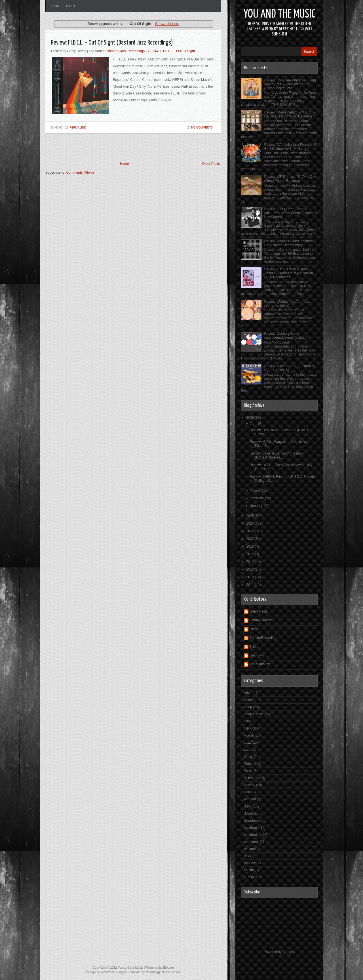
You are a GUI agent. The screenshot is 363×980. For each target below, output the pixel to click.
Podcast (250, 764)
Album (249, 693)
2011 (251, 585)
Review (249, 785)
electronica (252, 835)
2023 (251, 531)
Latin (248, 750)
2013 (251, 569)
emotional (251, 842)
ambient (250, 799)
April (254, 424)
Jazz (247, 743)
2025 (251, 516)
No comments (202, 128)
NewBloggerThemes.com (163, 972)
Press (248, 771)
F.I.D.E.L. (167, 51)
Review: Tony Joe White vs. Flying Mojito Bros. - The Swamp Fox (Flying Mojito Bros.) (290, 84)
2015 (251, 554)
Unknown (257, 655)
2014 (251, 562)
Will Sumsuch (260, 664)
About (70, 6)
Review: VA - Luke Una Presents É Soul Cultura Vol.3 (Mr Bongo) (291, 147)
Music (248, 757)
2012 (251, 577)
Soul (247, 792)
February (258, 498)
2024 (251, 523)
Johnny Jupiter (261, 620)
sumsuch (251, 877)
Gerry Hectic (259, 611)
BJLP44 (153, 51)
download (251, 813)
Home (56, 6)
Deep (248, 707)
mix (247, 856)
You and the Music (279, 14)
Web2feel (107, 972)
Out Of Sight (185, 51)
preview (250, 863)
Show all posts (167, 24)
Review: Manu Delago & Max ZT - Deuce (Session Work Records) (290, 114)
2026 (251, 418)
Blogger (288, 952)
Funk (248, 721)
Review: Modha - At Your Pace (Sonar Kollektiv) (287, 304)
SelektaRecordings (264, 638)
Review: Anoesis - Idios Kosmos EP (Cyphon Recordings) (289, 243)
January (257, 506)
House (249, 735)
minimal (250, 849)
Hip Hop (250, 728)
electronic (251, 828)
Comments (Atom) (80, 173)
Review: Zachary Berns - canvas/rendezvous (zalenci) (286, 336)
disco (248, 806)
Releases (251, 778)
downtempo (253, 821)
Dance (249, 700)
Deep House (253, 714)
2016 (251, 546)
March (256, 491)
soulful (249, 870)
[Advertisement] (112, 148)
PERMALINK (78, 128)
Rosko (254, 629)
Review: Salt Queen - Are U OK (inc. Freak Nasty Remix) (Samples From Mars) (291, 213)
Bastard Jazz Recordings (126, 51)
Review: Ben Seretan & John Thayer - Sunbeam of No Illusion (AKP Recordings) (289, 273)
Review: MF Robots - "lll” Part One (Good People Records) (290, 179)
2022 (251, 539)
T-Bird (254, 647)
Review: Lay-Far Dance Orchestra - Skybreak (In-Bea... (276, 455)
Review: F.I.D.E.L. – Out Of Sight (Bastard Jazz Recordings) (112, 43)
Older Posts (211, 164)
